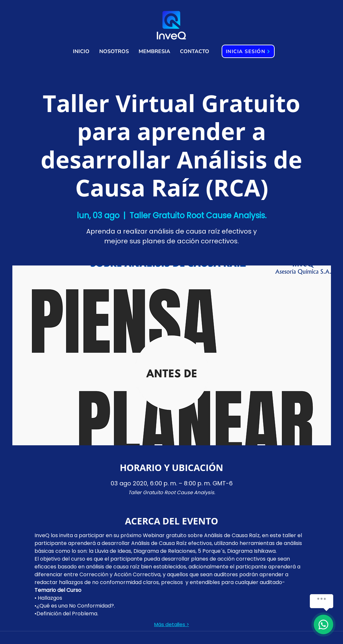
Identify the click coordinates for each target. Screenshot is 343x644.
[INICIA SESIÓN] (248, 51)
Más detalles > (172, 624)
